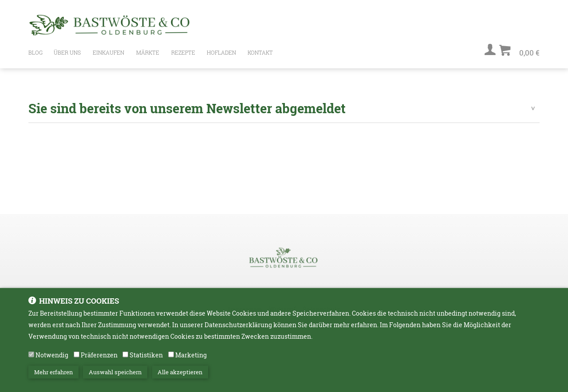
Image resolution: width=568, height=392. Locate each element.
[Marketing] (171, 356)
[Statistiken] (125, 356)
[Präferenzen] (77, 356)
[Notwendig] (31, 356)
